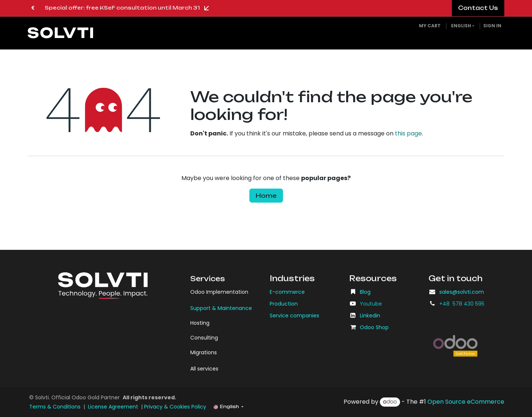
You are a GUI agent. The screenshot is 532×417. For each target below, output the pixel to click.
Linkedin (370, 316)
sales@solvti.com (462, 292)
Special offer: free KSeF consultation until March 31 (128, 8)
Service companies (294, 316)
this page (408, 133)
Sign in (492, 26)
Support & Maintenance (221, 308)
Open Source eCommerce (466, 402)
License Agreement (113, 407)
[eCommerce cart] (430, 26)
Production (284, 304)
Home (266, 196)
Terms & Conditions (55, 407)
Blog (365, 292)
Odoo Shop (374, 327)
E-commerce (287, 292)
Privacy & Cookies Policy (175, 407)
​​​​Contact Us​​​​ (478, 8)
